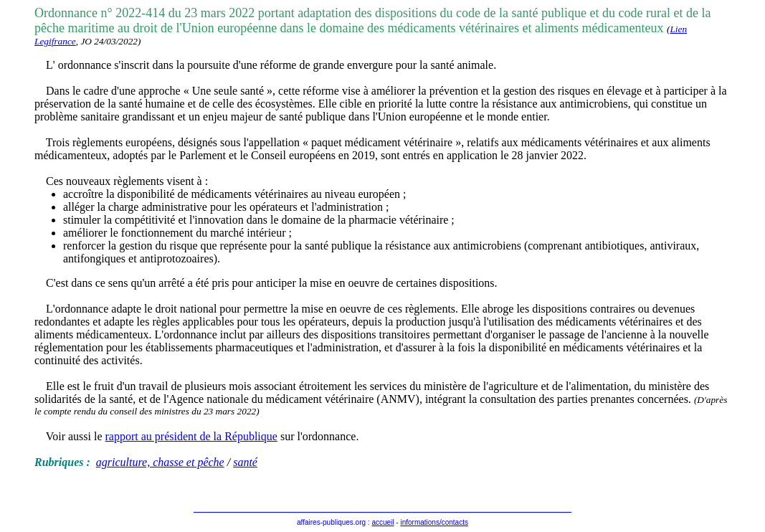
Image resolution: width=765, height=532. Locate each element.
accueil (382, 522)
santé (245, 462)
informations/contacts (434, 522)
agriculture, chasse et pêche (160, 462)
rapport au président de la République (191, 436)
